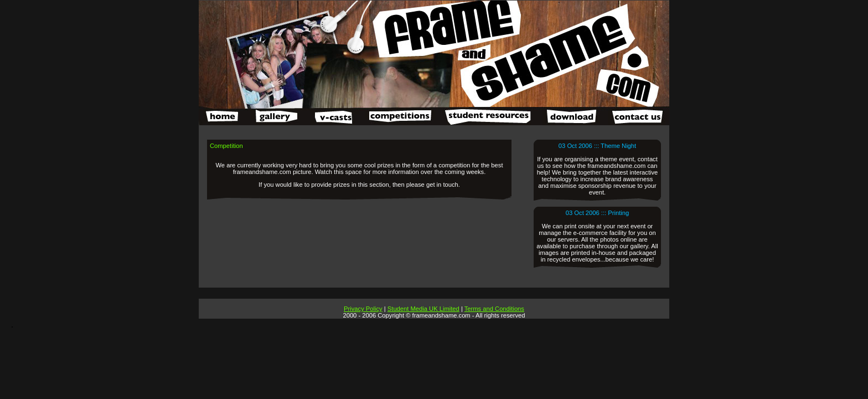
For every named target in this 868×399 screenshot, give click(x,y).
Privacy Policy (363, 309)
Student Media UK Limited (423, 309)
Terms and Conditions (494, 309)
